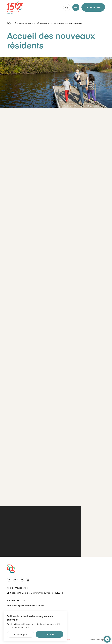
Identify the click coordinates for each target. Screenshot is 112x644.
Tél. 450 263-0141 (16, 600)
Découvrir (42, 23)
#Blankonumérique (97, 640)
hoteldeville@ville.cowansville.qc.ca (25, 605)
